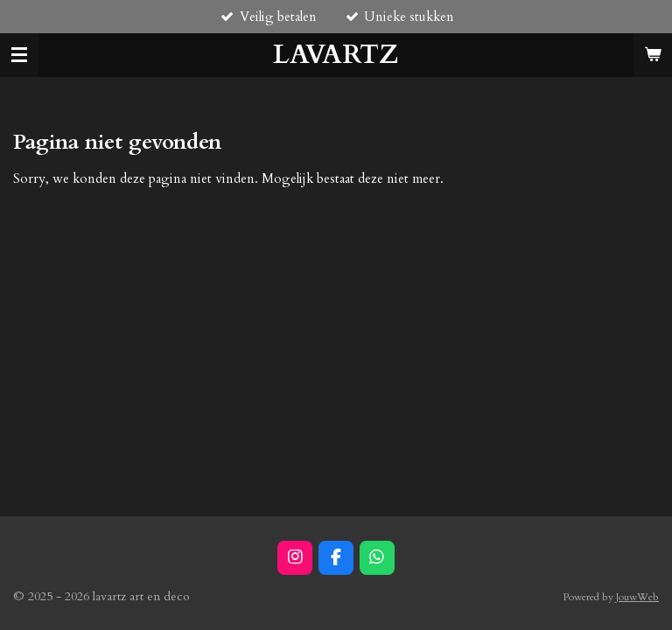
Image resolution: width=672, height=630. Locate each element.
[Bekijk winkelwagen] (653, 55)
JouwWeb (637, 597)
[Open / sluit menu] (19, 55)
